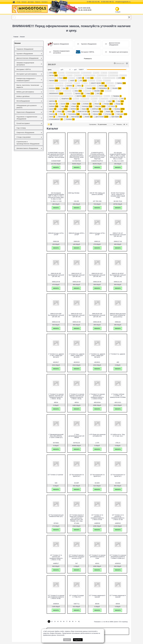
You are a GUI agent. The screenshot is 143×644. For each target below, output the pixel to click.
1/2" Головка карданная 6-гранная (97, 596)
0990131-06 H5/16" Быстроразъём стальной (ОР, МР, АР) (118, 275)
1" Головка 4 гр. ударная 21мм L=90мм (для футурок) (97, 356)
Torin (62, 114)
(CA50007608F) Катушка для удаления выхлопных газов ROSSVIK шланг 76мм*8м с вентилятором (56, 155)
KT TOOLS (112, 106)
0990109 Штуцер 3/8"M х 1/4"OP (77, 234)
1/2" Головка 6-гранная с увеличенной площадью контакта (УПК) (77, 557)
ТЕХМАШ (69, 119)
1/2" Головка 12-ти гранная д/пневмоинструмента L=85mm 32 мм (118, 517)
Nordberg (117, 109)
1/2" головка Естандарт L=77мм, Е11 (77, 596)
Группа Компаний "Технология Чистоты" (61, 96)
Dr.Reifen (86, 104)
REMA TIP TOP (82, 112)
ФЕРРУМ (52, 101)
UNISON (52, 91)
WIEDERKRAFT (54, 93)
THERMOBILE (103, 88)
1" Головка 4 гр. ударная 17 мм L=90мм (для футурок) (56, 356)
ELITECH (79, 75)
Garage (118, 104)
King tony (98, 106)
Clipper (74, 104)
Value (60, 91)
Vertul (76, 91)
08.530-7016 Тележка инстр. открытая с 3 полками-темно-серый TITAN (118, 195)
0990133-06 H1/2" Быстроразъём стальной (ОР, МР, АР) (77, 315)
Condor (63, 75)
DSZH (70, 75)
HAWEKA (64, 81)
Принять (67, 640)
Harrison (52, 81)
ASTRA (62, 73)
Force (61, 78)
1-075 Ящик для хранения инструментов (97, 435)
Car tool (63, 104)
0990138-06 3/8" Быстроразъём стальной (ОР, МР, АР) (97, 315)
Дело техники (100, 117)
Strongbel (74, 88)
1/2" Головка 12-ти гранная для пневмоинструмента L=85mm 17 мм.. (56, 557)
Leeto (100, 81)
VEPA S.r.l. (68, 91)
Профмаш (116, 96)
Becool (105, 73)
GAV (89, 78)
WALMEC (97, 91)
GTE (120, 78)
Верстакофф (75, 117)
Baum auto (52, 104)
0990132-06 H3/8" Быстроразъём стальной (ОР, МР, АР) (56, 315)
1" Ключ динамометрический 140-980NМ (77, 436)
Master (84, 109)
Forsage (107, 104)
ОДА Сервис (115, 117)
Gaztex (99, 78)
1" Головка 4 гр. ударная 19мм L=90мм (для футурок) (77, 356)
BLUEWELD (114, 73)
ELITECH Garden (90, 75)
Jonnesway (85, 106)
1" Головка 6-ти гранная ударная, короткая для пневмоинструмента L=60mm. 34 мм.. (56, 396)
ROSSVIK (52, 88)
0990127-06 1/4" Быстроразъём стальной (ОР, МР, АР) (118, 235)
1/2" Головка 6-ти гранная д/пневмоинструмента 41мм (97, 557)
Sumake (89, 88)
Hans (63, 106)
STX (82, 88)
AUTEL (97, 73)
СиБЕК (77, 99)
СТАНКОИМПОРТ (55, 119)
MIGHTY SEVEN (96, 83)
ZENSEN (69, 93)
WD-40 (109, 91)
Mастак (106, 109)
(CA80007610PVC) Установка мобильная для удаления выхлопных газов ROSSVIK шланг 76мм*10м (97, 156)
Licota (61, 109)
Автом (51, 117)
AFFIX (51, 73)
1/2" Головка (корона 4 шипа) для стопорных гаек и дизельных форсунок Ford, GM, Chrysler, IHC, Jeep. (77, 518)
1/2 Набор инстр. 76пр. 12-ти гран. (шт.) (118, 435)
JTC (81, 81)
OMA (51, 112)
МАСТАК (79, 96)
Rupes (118, 112)
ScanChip (52, 114)
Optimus (120, 83)
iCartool (74, 106)
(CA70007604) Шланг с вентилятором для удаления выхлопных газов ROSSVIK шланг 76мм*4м (77, 156)
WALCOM (88, 91)
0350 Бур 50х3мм (74, 193)
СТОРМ (95, 99)
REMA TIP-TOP (91, 86)
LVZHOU (108, 81)
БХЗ (98, 93)
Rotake (108, 112)
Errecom (124, 75)
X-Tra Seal (108, 114)
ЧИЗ (95, 101)
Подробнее (78, 640)
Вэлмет (87, 117)
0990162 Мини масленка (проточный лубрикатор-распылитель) (118, 315)
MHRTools (95, 109)
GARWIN (52, 106)
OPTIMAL (111, 83)
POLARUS (60, 86)
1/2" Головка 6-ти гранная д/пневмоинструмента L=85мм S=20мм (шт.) (118, 557)
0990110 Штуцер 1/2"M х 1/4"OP (97, 234)
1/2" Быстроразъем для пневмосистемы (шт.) (56, 516)
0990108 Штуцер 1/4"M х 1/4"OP (56, 234)
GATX (80, 78)
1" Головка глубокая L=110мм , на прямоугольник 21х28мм (118, 396)
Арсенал (78, 93)
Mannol (78, 83)
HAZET (72, 81)
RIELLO (112, 86)
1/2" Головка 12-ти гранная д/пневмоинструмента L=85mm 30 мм (97, 517)
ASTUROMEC (87, 73)
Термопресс (105, 99)
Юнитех (102, 101)
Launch (51, 109)
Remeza (102, 86)
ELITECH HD (103, 75)
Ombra (59, 112)
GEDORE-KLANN (110, 78)
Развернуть (88, 59)
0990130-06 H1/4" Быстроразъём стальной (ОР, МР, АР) (97, 275)
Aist (119, 101)
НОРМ (108, 96)
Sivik (64, 88)
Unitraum (85, 114)
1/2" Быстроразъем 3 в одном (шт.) (77, 475)
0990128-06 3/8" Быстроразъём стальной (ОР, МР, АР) (56, 275)
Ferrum (97, 104)
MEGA (86, 83)
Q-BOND (70, 86)
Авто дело (120, 114)
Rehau (79, 86)
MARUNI (73, 109)
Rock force (96, 112)
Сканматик (86, 99)
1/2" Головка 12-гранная (55, 475)
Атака (88, 93)
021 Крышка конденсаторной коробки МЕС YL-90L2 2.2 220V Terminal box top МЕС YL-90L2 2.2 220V (118, 156)
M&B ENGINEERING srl (56, 83)
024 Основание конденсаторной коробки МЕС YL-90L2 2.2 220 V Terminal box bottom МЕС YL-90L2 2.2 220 (56, 196)
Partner (70, 112)
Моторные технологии (95, 96)
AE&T (110, 101)
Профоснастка (54, 99)
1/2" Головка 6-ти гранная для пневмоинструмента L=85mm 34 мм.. (56, 597)
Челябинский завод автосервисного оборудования (75, 101)
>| (79, 621)
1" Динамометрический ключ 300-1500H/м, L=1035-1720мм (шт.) (56, 436)
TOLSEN (115, 88)
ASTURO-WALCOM (74, 73)
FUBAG (73, 78)
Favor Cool (52, 78)
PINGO (51, 86)
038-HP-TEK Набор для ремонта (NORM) (97, 194)
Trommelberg (72, 114)
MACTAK (69, 83)
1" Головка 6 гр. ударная (117, 354)
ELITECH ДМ (114, 75)
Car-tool (52, 75)
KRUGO (92, 81)
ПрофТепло (65, 99)
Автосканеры (62, 117)
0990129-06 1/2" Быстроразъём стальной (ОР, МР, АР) (77, 275)
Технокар (115, 99)
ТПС (122, 99)
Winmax (96, 114)
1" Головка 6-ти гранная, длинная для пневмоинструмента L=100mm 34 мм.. (97, 396)
